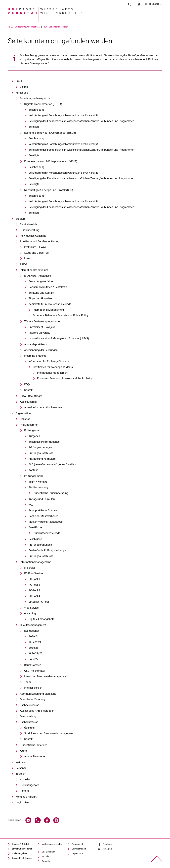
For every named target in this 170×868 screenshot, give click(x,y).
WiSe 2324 (35, 642)
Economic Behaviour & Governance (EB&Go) (50, 133)
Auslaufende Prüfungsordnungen (48, 550)
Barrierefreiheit (79, 849)
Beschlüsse (35, 539)
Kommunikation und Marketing (38, 694)
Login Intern (23, 802)
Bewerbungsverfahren (41, 281)
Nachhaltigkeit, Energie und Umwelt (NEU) (49, 190)
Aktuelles (25, 779)
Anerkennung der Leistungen (41, 350)
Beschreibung (37, 110)
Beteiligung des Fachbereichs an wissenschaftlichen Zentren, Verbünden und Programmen (81, 150)
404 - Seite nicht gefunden (70, 27)
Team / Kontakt (38, 482)
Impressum (77, 853)
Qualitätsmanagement (33, 625)
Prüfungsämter (29, 425)
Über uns (29, 728)
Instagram (108, 849)
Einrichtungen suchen (22, 849)
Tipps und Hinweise (40, 298)
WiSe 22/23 (35, 653)
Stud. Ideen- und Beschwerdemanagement (49, 733)
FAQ (31, 505)
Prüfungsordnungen (40, 447)
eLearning (30, 613)
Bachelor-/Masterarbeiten (43, 516)
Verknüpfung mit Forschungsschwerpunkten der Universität (63, 115)
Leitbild (24, 87)
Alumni (24, 751)
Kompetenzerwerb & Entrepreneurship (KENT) (51, 161)
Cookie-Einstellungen (22, 858)
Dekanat (25, 419)
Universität (13, 27)
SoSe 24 (33, 636)
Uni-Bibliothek (48, 852)
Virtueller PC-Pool (39, 602)
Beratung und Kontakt (41, 293)
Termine (25, 791)
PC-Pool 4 (34, 596)
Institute (20, 762)
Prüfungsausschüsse (41, 453)
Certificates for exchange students (53, 367)
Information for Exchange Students (49, 361)
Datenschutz (78, 844)
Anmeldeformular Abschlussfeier (43, 407)
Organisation (23, 413)
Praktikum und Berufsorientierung (40, 241)
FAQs (27, 384)
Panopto (46, 861)
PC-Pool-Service (33, 573)
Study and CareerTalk (37, 253)
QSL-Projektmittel (34, 671)
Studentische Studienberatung (51, 493)
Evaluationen (32, 631)
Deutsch (154, 4)
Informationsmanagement (35, 562)
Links (27, 258)
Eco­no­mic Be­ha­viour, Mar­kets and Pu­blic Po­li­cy (61, 315)
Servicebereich (28, 224)
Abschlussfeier (29, 402)
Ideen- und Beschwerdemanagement (45, 676)
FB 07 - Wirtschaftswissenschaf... (38, 27)
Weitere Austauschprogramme (42, 321)
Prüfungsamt (32, 430)
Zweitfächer (36, 527)
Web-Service (31, 608)
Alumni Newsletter (35, 756)
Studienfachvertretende (46, 533)
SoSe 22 (33, 659)
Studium (21, 219)
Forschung (22, 93)
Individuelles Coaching (33, 236)
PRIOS (24, 264)
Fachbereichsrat (29, 705)
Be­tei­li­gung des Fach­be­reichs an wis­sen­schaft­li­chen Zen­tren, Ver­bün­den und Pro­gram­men (81, 121)
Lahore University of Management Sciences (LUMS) (59, 338)
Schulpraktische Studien (43, 510)
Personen (21, 768)
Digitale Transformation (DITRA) (43, 104)
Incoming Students (35, 356)
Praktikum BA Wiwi (35, 247)
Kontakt (29, 390)
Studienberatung (30, 230)
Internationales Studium (34, 270)
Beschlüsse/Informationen (44, 442)
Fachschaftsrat (29, 722)
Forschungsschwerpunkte (35, 98)
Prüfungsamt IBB (34, 476)
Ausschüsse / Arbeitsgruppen (37, 711)
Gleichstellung (28, 716)
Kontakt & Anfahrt (26, 797)
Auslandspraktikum (36, 344)
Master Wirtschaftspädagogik (46, 522)
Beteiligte (34, 127)
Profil (19, 81)
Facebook (107, 844)
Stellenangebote (29, 785)
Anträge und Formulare (42, 459)
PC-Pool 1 (34, 579)
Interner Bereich (33, 688)
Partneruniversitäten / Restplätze (48, 287)
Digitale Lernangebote (41, 619)
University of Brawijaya (42, 327)
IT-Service (30, 568)
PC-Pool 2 (34, 585)
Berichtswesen (33, 665)
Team (28, 682)
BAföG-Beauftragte (31, 396)
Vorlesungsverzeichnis (52, 846)
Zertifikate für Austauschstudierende (50, 304)
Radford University (39, 333)
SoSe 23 (33, 648)
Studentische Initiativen (34, 745)
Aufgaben (34, 436)
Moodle (45, 856)
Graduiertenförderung (32, 699)
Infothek (20, 774)
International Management (48, 310)
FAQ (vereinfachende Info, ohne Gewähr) (52, 464)
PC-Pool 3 (34, 590)
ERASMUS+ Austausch (38, 276)
